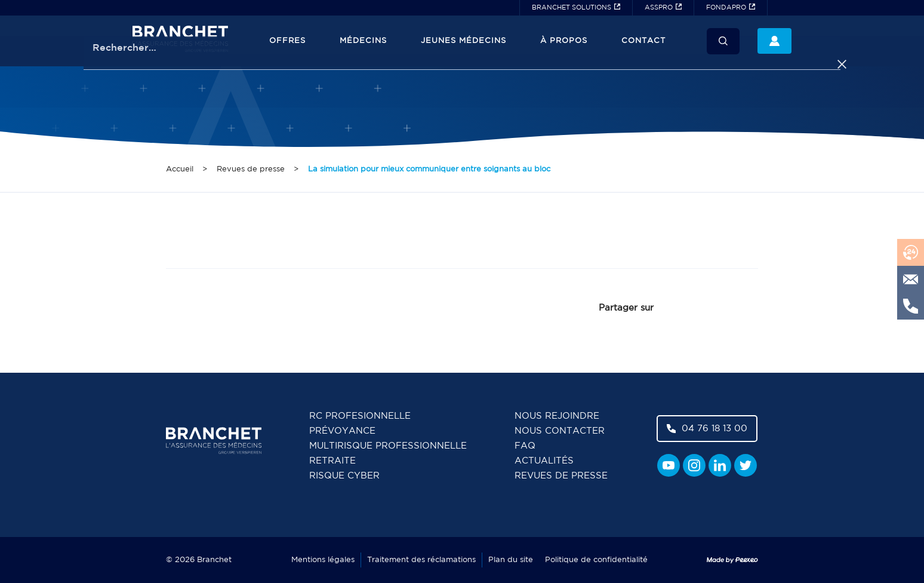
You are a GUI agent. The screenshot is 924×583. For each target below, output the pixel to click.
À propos (564, 41)
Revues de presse (251, 169)
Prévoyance (342, 431)
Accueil (180, 169)
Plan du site (511, 560)
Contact (643, 41)
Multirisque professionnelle (388, 446)
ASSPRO (659, 8)
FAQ (525, 446)
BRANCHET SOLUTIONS (572, 8)
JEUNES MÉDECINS (463, 41)
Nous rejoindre (557, 416)
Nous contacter (560, 431)
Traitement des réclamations (421, 560)
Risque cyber (344, 476)
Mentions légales (323, 560)
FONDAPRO (726, 8)
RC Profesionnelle (360, 416)
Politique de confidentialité (596, 560)
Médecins (363, 41)
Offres (287, 41)
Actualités (544, 461)
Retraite (332, 461)
